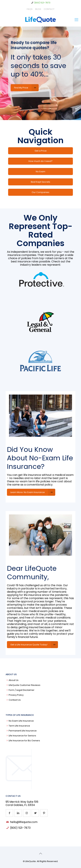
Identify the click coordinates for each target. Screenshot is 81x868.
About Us (14, 680)
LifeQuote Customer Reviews (24, 685)
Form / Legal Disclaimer (22, 690)
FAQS (30, 9)
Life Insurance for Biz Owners (24, 741)
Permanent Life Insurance (23, 731)
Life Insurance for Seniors (22, 736)
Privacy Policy (16, 695)
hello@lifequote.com (24, 822)
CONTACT (49, 9)
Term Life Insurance (19, 726)
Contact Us (15, 700)
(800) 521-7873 (42, 3)
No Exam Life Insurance (21, 721)
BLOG (38, 9)
